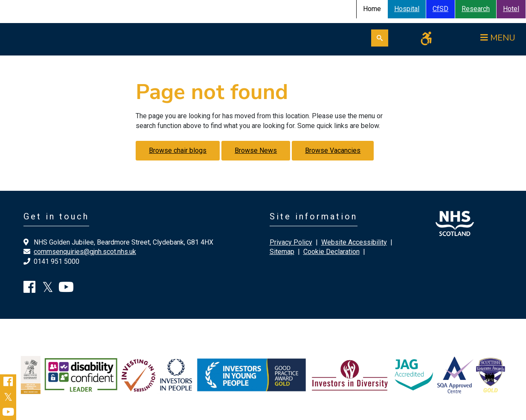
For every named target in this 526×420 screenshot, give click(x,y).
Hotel (511, 9)
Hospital (407, 9)
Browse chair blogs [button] (178, 150)
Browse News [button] (256, 150)
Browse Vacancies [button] (333, 150)
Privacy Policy (291, 242)
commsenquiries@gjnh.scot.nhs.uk (85, 252)
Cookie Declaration (331, 252)
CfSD (440, 9)
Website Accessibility (354, 242)
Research (476, 9)
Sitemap (282, 252)
